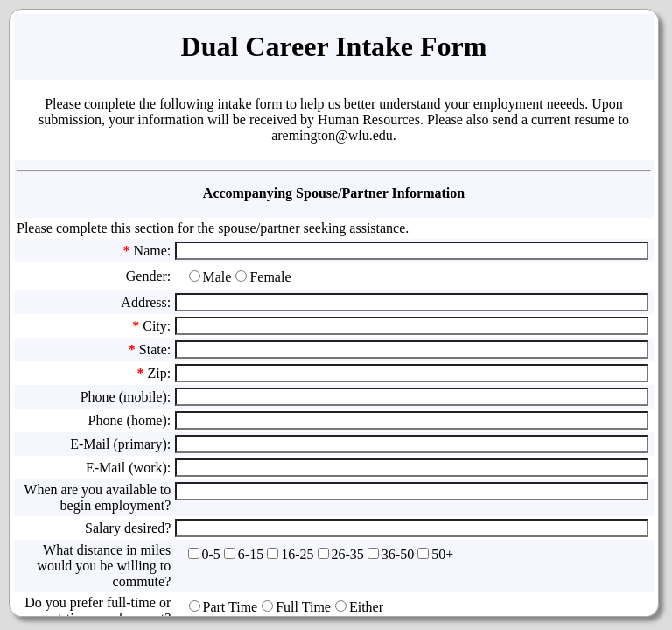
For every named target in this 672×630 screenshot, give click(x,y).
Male (217, 277)
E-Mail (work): (128, 468)
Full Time (303, 607)
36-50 (398, 554)
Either (366, 607)
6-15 (251, 554)
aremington (303, 135)
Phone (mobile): (126, 397)
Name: (153, 251)
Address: (146, 302)
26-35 (348, 554)
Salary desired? (128, 528)
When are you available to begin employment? (97, 497)
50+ (442, 554)
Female (270, 277)
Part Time (231, 607)
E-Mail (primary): (120, 444)
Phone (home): (130, 420)
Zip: (160, 373)
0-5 (211, 554)
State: (155, 350)
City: (157, 326)
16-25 (297, 554)
